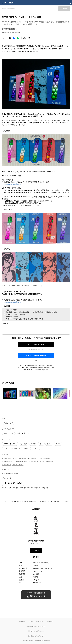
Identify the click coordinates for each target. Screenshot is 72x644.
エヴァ (33, 444)
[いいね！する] (4, 38)
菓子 (41, 444)
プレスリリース (16, 501)
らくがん (35, 449)
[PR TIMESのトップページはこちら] (9, 3)
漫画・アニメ (8, 433)
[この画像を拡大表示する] (10, 394)
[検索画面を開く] (70, 3)
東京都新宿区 (7, 459)
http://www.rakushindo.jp (41, 563)
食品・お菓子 (22, 433)
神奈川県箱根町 (7, 462)
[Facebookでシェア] (14, 38)
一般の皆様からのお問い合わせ (36, 636)
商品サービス (8, 423)
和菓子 (49, 444)
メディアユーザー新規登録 (36, 356)
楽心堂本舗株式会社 (31, 501)
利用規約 (50, 622)
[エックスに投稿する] (10, 38)
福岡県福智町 (7, 465)
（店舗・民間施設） (20, 459)
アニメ (58, 444)
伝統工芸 (17, 449)
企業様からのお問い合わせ (36, 631)
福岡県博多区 (34, 462)
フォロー (36, 550)
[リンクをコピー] (29, 38)
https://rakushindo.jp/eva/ (12, 184)
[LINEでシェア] (18, 38)
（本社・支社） (18, 465)
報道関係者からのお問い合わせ (36, 626)
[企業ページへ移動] (36, 526)
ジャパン (7, 449)
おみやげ (24, 444)
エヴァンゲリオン (10, 444)
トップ (5, 501)
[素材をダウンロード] (25, 38)
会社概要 (22, 622)
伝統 (26, 449)
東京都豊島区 (32, 459)
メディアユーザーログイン (36, 345)
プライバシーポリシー (36, 622)
